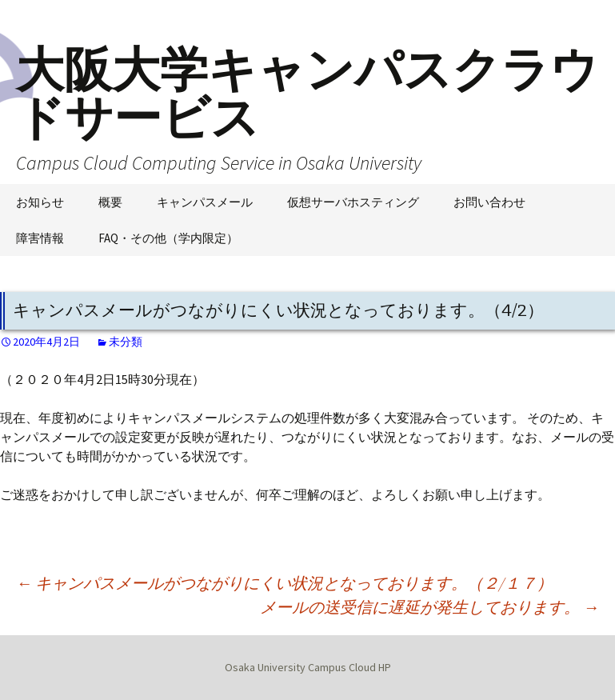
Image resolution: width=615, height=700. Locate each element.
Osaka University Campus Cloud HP (308, 667)
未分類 (126, 342)
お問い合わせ (489, 202)
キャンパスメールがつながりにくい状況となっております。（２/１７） (284, 583)
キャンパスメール (205, 202)
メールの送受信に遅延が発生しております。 (429, 607)
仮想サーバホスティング (353, 202)
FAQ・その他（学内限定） (168, 238)
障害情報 (40, 238)
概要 (110, 202)
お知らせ (40, 202)
